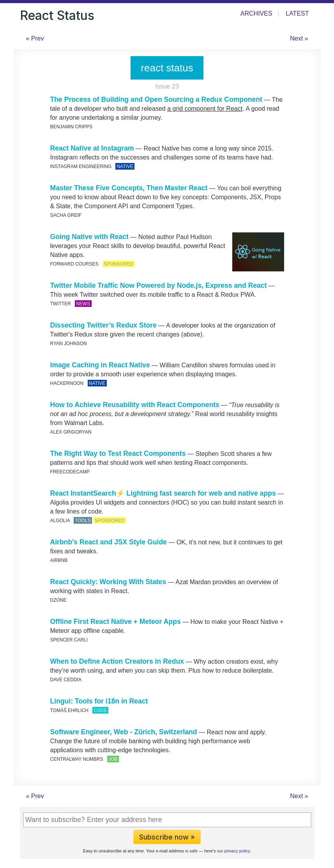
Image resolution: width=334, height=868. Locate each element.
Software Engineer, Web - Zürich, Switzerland (124, 732)
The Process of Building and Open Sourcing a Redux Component (156, 99)
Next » (299, 38)
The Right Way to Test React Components (118, 453)
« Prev (35, 38)
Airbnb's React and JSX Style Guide (109, 542)
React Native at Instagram (92, 148)
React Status (57, 15)
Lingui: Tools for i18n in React (99, 701)
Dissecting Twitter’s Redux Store (103, 325)
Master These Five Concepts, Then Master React (129, 188)
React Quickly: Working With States (108, 582)
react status (167, 68)
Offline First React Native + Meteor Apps (116, 622)
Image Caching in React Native (100, 365)
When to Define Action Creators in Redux (117, 661)
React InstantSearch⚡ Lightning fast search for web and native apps (163, 493)
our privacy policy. (234, 851)
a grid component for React (205, 109)
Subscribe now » (167, 837)
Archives (256, 13)
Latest (297, 13)
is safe (191, 851)
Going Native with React (89, 237)
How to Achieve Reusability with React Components (135, 405)
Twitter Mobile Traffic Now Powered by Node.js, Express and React (159, 285)
